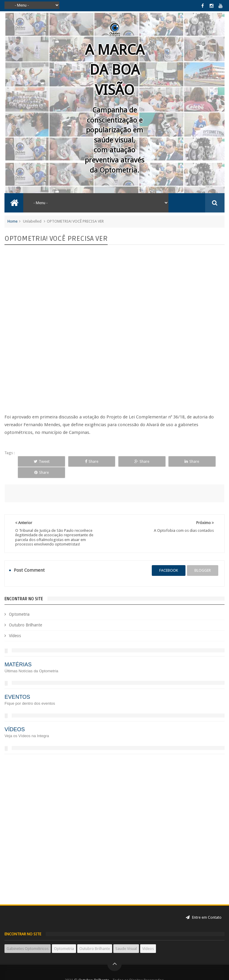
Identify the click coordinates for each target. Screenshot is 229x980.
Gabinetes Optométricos (28, 937)
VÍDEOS (15, 718)
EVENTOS (17, 686)
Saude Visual (126, 937)
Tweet (37, 461)
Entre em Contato (204, 906)
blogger (203, 559)
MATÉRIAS (18, 653)
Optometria (19, 603)
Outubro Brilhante (25, 614)
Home (13, 221)
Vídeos (15, 624)
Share (79, 461)
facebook (169, 559)
